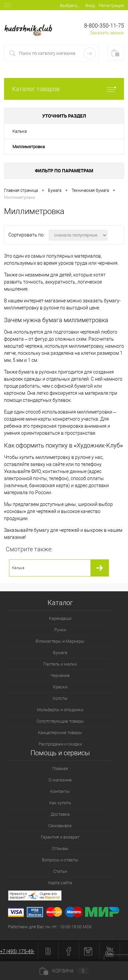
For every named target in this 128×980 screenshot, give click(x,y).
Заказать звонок (107, 33)
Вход (90, 6)
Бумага (60, 653)
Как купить (60, 803)
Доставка (60, 814)
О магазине (60, 780)
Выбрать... (70, 6)
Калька (20, 131)
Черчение (60, 675)
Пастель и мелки (60, 664)
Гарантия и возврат (60, 837)
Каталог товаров (64, 89)
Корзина (64, 971)
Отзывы (60, 848)
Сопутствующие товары (60, 721)
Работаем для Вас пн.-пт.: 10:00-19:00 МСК (50, 927)
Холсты (60, 698)
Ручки (60, 630)
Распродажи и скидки (60, 744)
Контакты (60, 791)
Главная (60, 769)
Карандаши (60, 618)
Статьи (60, 871)
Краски (60, 687)
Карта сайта (60, 883)
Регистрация (111, 6)
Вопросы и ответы (60, 860)
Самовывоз (60, 826)
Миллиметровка (29, 147)
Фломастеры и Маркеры (60, 641)
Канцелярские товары (60, 733)
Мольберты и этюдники (60, 710)
